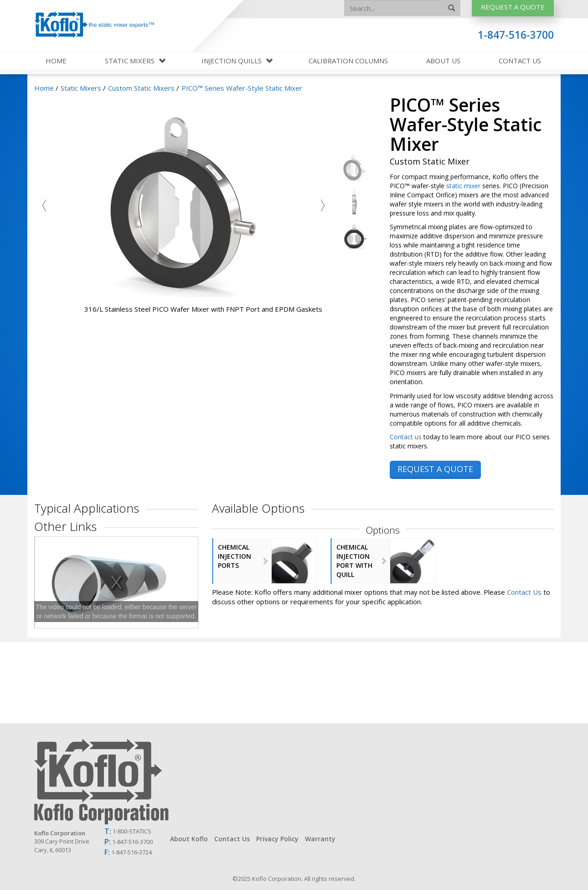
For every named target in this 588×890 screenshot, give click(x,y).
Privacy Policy (277, 839)
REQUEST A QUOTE (435, 469)
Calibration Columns (348, 61)
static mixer (463, 186)
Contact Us (520, 61)
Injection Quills (232, 61)
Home (56, 61)
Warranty (320, 839)
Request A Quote (513, 7)
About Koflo (189, 839)
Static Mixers (131, 61)
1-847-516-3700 (516, 35)
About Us (443, 61)
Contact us (406, 437)
